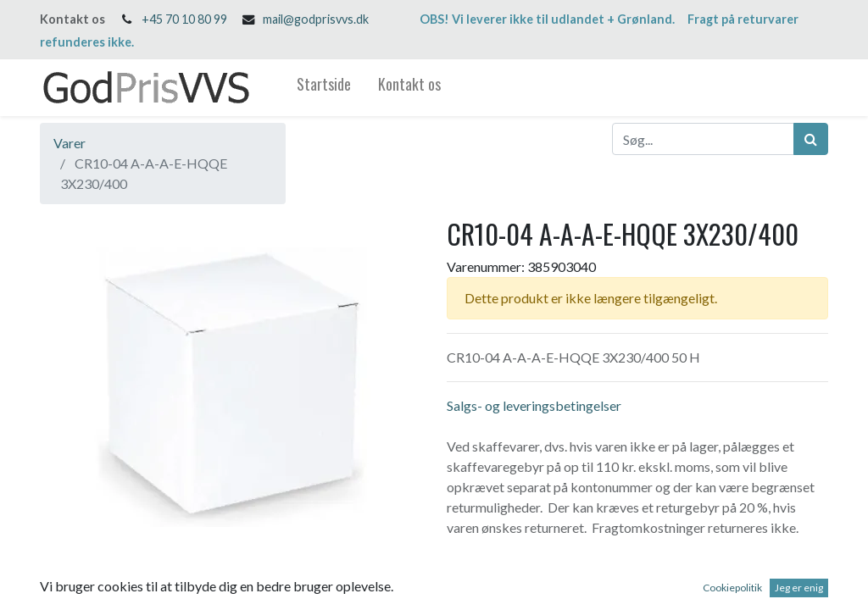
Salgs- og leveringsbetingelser (534, 405)
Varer (70, 143)
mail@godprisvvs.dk (316, 19)
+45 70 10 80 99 (184, 19)
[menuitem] (324, 88)
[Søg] (811, 139)
